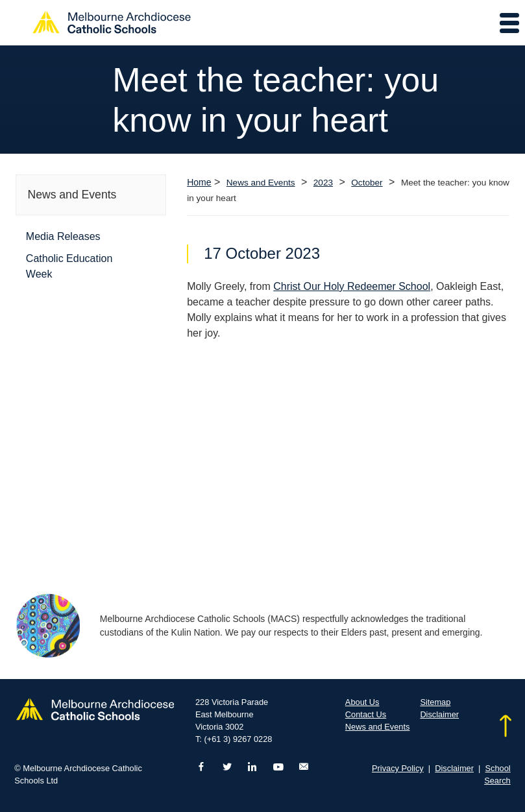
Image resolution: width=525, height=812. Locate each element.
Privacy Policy (398, 768)
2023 (323, 183)
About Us (362, 702)
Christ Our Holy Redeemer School (352, 286)
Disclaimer (439, 714)
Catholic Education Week (69, 266)
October (367, 183)
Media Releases (63, 236)
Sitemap (435, 702)
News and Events (261, 183)
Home (199, 182)
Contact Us (366, 714)
